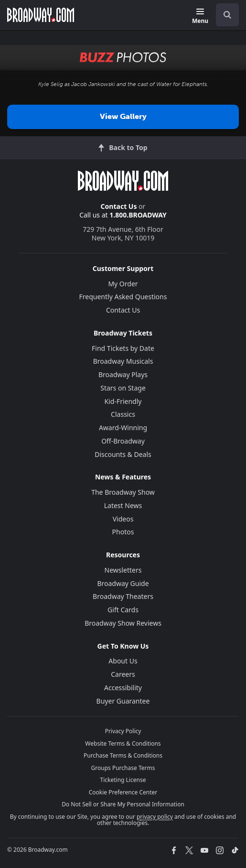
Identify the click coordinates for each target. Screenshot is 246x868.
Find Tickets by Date (123, 348)
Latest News (123, 505)
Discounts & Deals (123, 454)
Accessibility (123, 688)
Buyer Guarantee (123, 701)
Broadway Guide (123, 583)
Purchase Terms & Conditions (123, 755)
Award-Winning (123, 428)
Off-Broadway (123, 441)
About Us (123, 661)
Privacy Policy (123, 731)
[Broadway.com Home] (41, 15)
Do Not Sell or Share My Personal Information (123, 804)
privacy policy (155, 817)
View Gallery (123, 116)
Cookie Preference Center (123, 792)
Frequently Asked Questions (123, 297)
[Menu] (200, 16)
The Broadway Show (123, 492)
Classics (123, 414)
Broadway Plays (123, 374)
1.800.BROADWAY (138, 215)
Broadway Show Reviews (123, 623)
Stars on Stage (123, 388)
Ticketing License (123, 780)
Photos (123, 532)
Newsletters (123, 570)
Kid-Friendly (123, 401)
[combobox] (224, 15)
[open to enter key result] (227, 15)
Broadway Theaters (123, 596)
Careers (123, 674)
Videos (123, 519)
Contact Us (119, 206)
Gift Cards (123, 610)
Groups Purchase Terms (123, 768)
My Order (123, 284)
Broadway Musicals (123, 361)
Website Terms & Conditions (123, 743)
